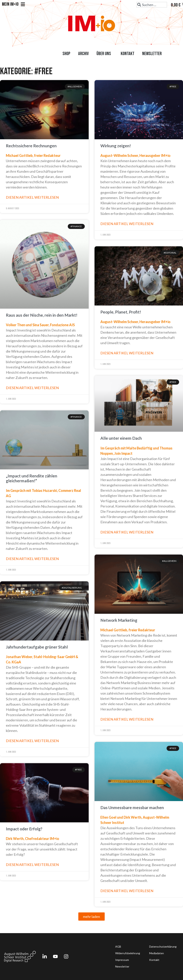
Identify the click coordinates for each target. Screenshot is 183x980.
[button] (91, 917)
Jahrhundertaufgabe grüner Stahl (37, 647)
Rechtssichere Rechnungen (31, 146)
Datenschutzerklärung (163, 946)
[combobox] (152, 5)
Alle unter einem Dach (121, 438)
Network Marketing (119, 620)
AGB (118, 946)
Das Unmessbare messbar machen (132, 807)
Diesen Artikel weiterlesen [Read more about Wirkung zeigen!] (127, 224)
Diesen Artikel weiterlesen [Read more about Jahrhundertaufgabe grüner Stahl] (32, 741)
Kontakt (128, 54)
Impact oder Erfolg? (24, 829)
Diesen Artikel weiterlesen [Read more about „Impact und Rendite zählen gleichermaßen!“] (32, 559)
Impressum (122, 960)
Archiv (83, 54)
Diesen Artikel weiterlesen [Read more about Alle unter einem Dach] (127, 532)
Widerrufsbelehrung (128, 953)
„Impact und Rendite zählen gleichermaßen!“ (32, 478)
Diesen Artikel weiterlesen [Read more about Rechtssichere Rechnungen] (32, 197)
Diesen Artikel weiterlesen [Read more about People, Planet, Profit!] (127, 353)
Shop (66, 54)
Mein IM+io (14, 4)
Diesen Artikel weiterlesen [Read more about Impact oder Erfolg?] (32, 865)
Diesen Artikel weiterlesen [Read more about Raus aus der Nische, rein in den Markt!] (32, 388)
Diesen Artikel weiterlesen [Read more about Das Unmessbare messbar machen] (127, 891)
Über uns (105, 54)
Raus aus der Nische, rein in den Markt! (42, 315)
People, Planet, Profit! (121, 312)
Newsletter (152, 54)
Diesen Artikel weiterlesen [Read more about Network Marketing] (127, 719)
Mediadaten (157, 953)
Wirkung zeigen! (116, 146)
